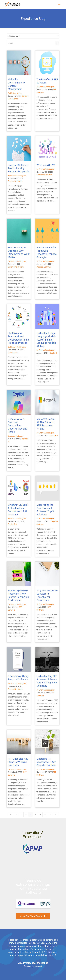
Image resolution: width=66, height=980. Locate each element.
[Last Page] (55, 814)
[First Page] (11, 814)
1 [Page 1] (21, 814)
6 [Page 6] (45, 814)
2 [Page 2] (26, 814)
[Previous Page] (16, 814)
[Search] (31, 43)
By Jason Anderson (15, 436)
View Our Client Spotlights (33, 916)
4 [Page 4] (35, 814)
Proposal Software (15, 181)
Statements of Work (44, 175)
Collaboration (13, 353)
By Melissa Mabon (15, 93)
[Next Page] (50, 814)
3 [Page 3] (31, 814)
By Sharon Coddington (45, 87)
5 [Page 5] (40, 814)
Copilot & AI (54, 436)
